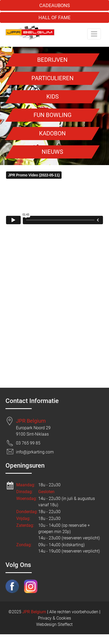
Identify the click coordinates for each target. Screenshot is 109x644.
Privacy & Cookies (54, 618)
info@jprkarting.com (35, 452)
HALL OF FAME (54, 17)
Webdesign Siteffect (54, 624)
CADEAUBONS (55, 5)
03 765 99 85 (28, 443)
